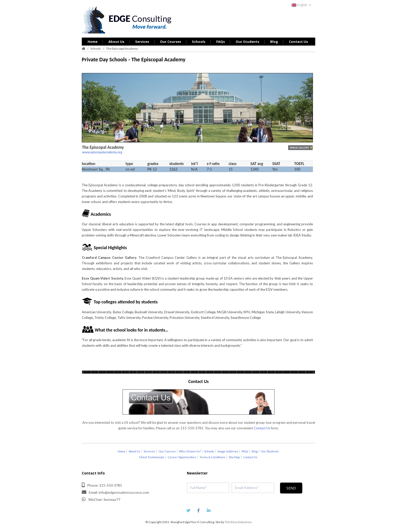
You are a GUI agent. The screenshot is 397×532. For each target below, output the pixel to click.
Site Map (234, 457)
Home (93, 42)
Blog (274, 42)
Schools (199, 42)
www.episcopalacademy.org (102, 152)
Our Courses (171, 42)
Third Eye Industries (238, 522)
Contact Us (298, 42)
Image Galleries (228, 451)
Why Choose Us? (190, 451)
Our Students (247, 42)
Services (142, 42)
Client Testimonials (152, 457)
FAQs (221, 42)
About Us (116, 42)
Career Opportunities (182, 457)
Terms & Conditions (212, 457)
